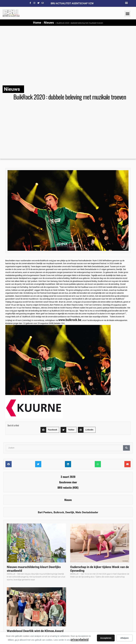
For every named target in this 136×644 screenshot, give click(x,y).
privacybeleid (79, 639)
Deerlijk (70, 512)
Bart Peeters (45, 512)
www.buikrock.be (70, 320)
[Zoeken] (126, 448)
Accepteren (106, 638)
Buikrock (59, 512)
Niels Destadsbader (87, 512)
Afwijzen (125, 638)
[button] (127, 3)
